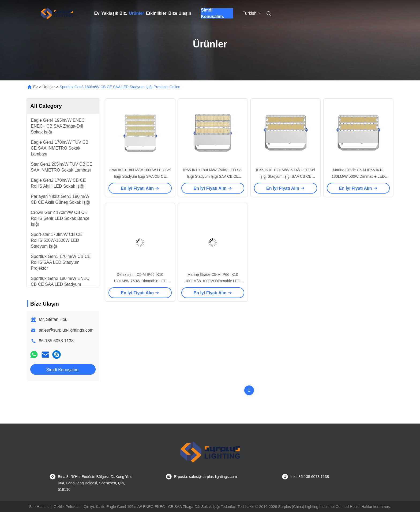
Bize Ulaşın (180, 13)
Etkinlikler (156, 13)
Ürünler (136, 13)
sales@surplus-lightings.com (66, 330)
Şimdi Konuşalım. (212, 13)
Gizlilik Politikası (67, 507)
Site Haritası (39, 507)
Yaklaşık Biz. (114, 13)
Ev (97, 13)
